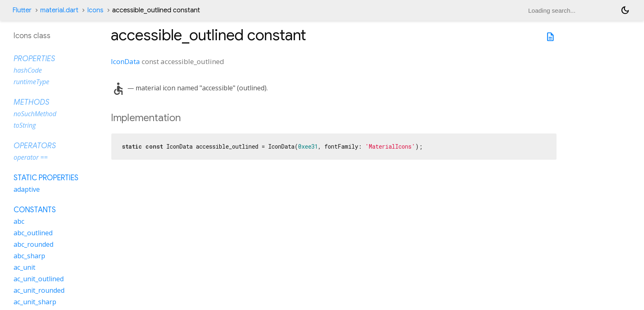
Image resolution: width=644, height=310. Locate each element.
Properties (34, 59)
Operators (35, 146)
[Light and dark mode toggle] (625, 10)
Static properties (46, 178)
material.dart (59, 10)
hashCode (28, 70)
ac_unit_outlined (39, 279)
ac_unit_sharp (35, 302)
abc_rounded (33, 244)
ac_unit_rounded (39, 290)
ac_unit (24, 267)
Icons (95, 10)
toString (25, 125)
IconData (125, 61)
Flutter (22, 10)
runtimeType (31, 82)
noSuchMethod (35, 114)
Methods (31, 102)
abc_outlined (33, 233)
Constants (35, 210)
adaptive (27, 189)
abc (19, 221)
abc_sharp (29, 256)
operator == (31, 157)
